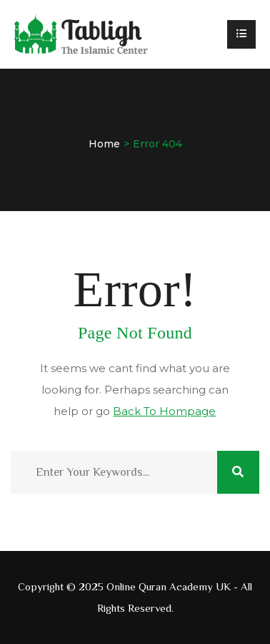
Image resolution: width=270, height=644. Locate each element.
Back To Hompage (164, 411)
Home (104, 144)
